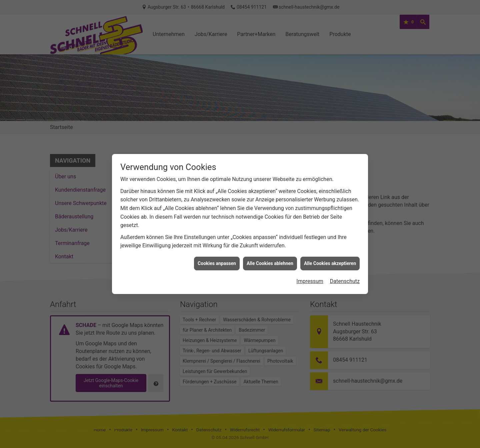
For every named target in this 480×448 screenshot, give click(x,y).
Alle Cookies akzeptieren (330, 250)
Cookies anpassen (217, 250)
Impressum (310, 268)
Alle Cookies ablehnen (270, 250)
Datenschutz (345, 268)
